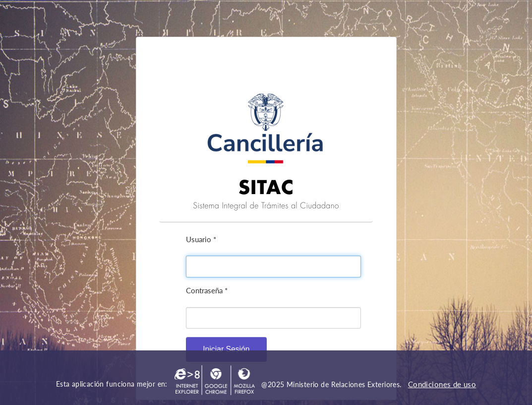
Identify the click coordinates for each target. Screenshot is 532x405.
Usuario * (201, 239)
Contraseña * (207, 290)
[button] (227, 349)
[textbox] (273, 267)
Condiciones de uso (442, 384)
